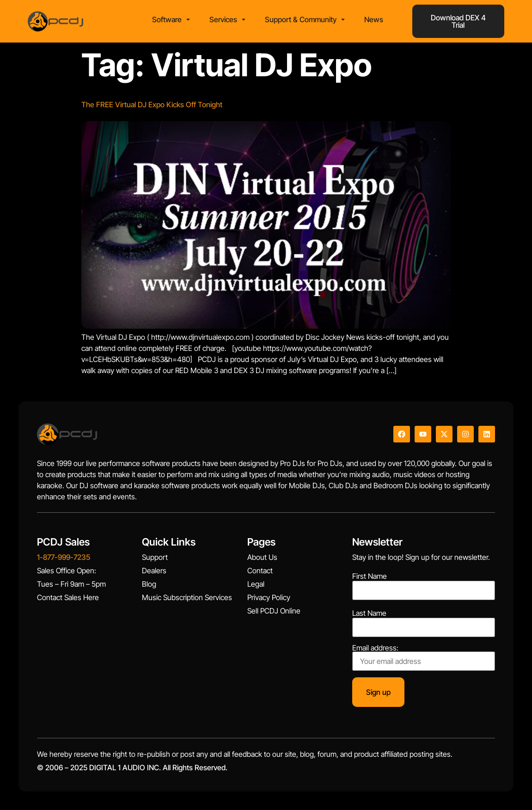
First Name (370, 576)
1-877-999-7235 (64, 557)
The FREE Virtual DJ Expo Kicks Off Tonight (152, 104)
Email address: (424, 657)
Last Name (369, 613)
